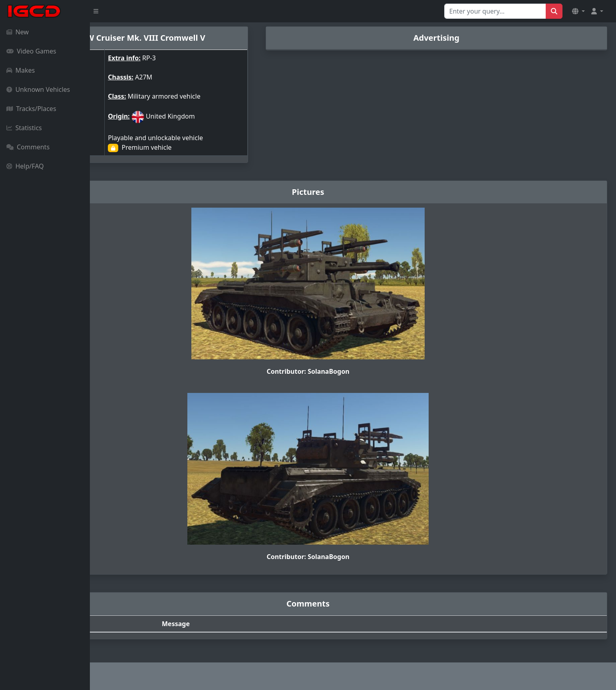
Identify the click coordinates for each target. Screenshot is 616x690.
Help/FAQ (25, 166)
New (18, 32)
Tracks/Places (31, 109)
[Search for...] (495, 11)
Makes (21, 70)
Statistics (24, 128)
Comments (28, 147)
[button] (578, 11)
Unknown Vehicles (38, 89)
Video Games (31, 51)
